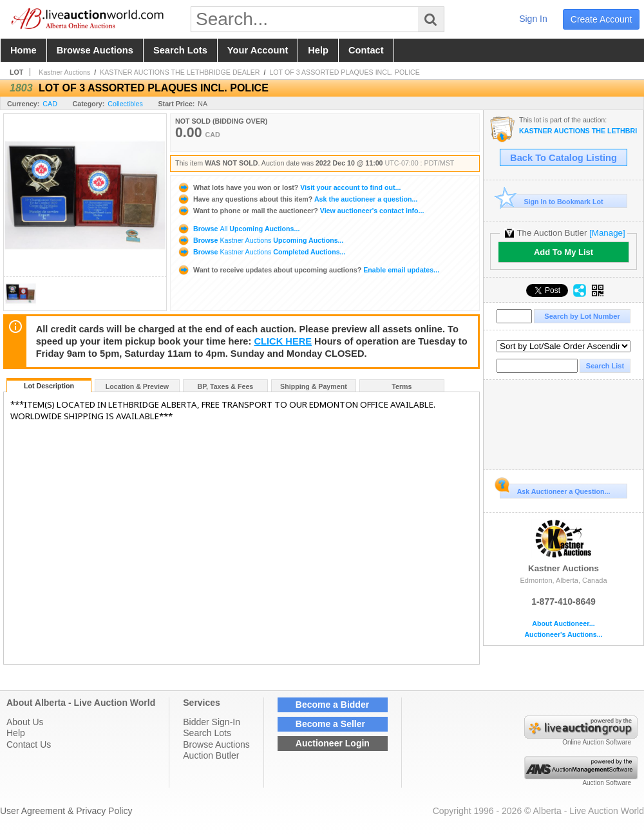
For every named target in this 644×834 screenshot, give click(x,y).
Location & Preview (137, 386)
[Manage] (607, 233)
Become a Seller (330, 724)
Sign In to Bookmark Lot (552, 201)
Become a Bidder (332, 705)
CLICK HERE (283, 341)
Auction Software (607, 783)
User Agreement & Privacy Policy (66, 811)
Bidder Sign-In (212, 722)
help (318, 50)
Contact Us (29, 744)
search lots (180, 50)
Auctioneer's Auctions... (563, 635)
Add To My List (563, 252)
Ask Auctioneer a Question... (555, 489)
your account (258, 50)
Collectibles (125, 104)
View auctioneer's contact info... (300, 211)
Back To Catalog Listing (563, 158)
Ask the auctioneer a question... (297, 199)
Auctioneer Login (333, 743)
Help (16, 733)
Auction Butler (211, 755)
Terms (402, 386)
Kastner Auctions (64, 72)
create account (601, 19)
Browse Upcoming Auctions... (238, 229)
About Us (25, 722)
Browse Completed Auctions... (261, 252)
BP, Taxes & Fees (226, 386)
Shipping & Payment (314, 386)
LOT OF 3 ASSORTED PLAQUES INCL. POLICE (345, 72)
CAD (50, 104)
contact (366, 50)
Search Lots (207, 733)
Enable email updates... (308, 270)
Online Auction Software (597, 742)
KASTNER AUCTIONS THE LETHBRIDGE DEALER (180, 72)
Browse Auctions (216, 744)
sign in (533, 19)
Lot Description (49, 386)
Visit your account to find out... (289, 187)
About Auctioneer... (563, 624)
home (24, 50)
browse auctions (95, 50)
